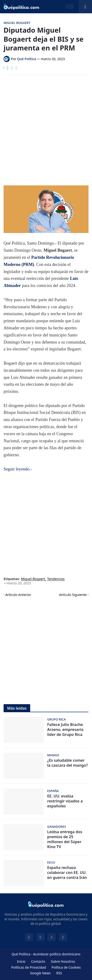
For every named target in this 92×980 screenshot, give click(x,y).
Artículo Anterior (18, 595)
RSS (59, 973)
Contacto (38, 961)
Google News (40, 973)
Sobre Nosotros (63, 961)
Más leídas (17, 708)
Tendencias (56, 579)
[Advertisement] (46, 127)
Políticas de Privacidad (29, 967)
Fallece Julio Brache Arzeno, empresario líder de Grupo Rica (65, 729)
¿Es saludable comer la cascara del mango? (68, 763)
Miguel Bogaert (33, 579)
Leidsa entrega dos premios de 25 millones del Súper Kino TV (65, 839)
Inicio (21, 961)
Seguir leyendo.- (18, 469)
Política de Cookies (66, 967)
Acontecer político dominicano (57, 954)
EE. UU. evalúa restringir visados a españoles (65, 801)
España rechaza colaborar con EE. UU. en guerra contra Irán (67, 873)
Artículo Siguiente (73, 595)
